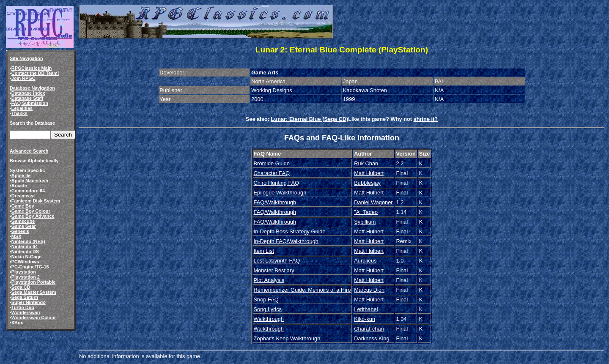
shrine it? (426, 119)
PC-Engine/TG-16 (30, 267)
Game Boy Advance (33, 216)
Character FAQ (272, 173)
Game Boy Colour (31, 211)
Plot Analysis (269, 280)
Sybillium (365, 222)
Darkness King (372, 338)
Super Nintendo (29, 302)
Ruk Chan (366, 163)
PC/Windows (25, 262)
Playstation (24, 272)
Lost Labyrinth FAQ (277, 261)
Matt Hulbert (369, 173)
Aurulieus (365, 261)
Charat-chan (369, 329)
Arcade (19, 186)
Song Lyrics (268, 309)
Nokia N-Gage (26, 257)
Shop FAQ (266, 300)
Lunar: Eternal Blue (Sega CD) (310, 119)
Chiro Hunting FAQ (276, 183)
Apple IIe (21, 175)
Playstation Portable (34, 282)
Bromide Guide (272, 163)
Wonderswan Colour (34, 317)
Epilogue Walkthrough (280, 193)
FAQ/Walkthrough (275, 202)
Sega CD (21, 287)
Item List (264, 251)
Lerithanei (366, 309)
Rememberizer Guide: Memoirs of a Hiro (302, 290)
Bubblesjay (367, 183)
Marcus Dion (369, 290)
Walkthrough (269, 319)
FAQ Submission (30, 103)
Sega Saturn (25, 297)
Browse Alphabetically (34, 161)
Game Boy (23, 206)
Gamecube (23, 221)
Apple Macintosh (30, 181)
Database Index (28, 93)
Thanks (19, 113)
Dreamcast (23, 196)
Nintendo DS (25, 252)
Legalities (22, 108)
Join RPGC (23, 78)
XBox (17, 323)
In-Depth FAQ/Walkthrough (286, 241)
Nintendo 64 (25, 246)
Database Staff (27, 98)
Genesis (20, 231)
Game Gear (24, 226)
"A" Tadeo (366, 212)
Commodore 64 (28, 191)
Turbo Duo (23, 307)
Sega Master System (34, 292)
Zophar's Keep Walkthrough (287, 338)
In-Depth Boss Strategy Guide (290, 231)
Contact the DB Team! (35, 73)
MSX (16, 236)
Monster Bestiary (274, 270)
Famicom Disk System (36, 201)
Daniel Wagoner (373, 202)
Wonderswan (26, 312)
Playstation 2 (26, 277)
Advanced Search (29, 151)
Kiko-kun (365, 319)
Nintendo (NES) (28, 241)
